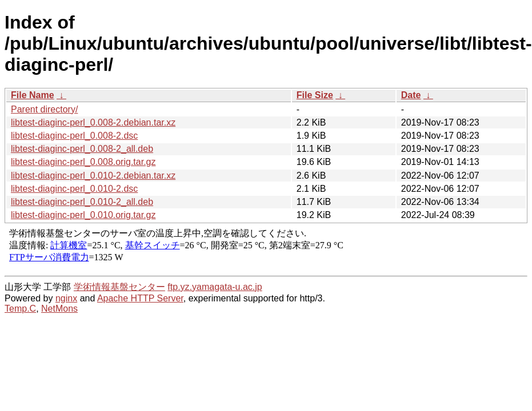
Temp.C (20, 309)
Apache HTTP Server (140, 298)
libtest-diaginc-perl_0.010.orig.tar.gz (83, 215)
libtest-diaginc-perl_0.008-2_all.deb (82, 149)
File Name (33, 95)
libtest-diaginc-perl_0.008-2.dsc (74, 136)
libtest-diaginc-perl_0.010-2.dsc (74, 189)
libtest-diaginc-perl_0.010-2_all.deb (82, 202)
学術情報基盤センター (119, 287)
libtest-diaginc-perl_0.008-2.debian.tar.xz (93, 122)
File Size (315, 95)
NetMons (59, 309)
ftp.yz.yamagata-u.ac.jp (215, 287)
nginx (66, 298)
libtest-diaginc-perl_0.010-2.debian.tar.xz (93, 176)
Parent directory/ (44, 109)
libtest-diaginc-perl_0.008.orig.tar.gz (83, 162)
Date (411, 95)
